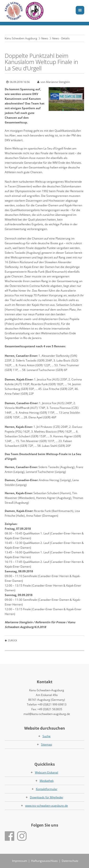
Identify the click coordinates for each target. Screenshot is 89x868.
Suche (47, 736)
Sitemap (47, 744)
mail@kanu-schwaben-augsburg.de (47, 714)
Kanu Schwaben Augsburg (21, 38)
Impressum (20, 861)
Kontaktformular (47, 789)
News (45, 38)
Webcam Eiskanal (47, 772)
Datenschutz (70, 861)
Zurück (13, 640)
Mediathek (47, 781)
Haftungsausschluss (44, 861)
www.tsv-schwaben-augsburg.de (47, 806)
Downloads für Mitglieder (47, 797)
